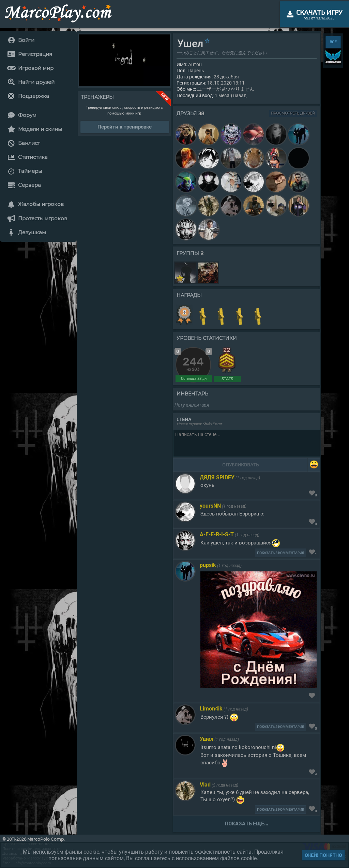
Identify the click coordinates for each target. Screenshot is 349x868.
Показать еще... (247, 824)
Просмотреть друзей (293, 113)
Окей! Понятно (323, 855)
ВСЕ (333, 42)
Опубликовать (240, 465)
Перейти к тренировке (125, 127)
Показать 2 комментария (280, 727)
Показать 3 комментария (280, 553)
